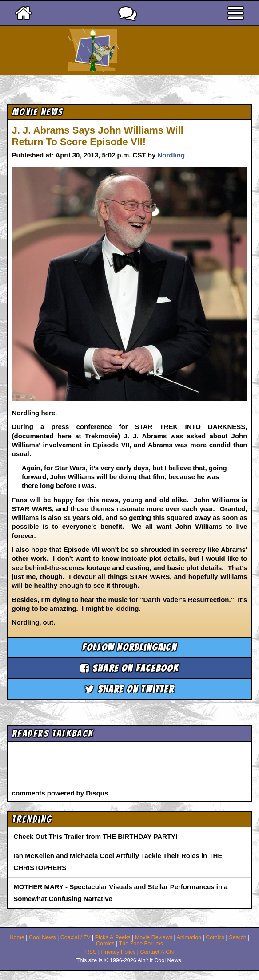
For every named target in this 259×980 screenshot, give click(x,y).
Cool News (42, 937)
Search (238, 937)
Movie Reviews (154, 937)
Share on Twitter (129, 689)
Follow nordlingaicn (129, 647)
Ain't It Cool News (145, 50)
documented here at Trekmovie (66, 436)
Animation (189, 937)
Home (17, 937)
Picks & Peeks (113, 937)
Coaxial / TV (76, 937)
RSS (91, 952)
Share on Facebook (130, 668)
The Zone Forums (141, 944)
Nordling (171, 155)
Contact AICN (157, 952)
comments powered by (60, 793)
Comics (215, 937)
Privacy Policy (119, 952)
